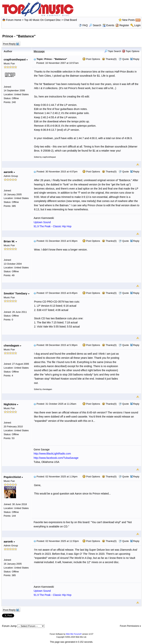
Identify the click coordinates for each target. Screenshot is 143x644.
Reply (136, 59)
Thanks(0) (109, 59)
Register (124, 25)
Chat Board (70, 20)
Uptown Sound (42, 222)
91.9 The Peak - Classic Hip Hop (53, 226)
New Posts (129, 20)
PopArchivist (13, 477)
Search (95, 25)
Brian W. (10, 241)
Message (39, 51)
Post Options (91, 59)
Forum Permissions (131, 626)
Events (108, 25)
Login (137, 25)
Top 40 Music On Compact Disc (43, 20)
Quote (125, 59)
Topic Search (113, 51)
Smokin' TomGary (17, 293)
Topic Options (131, 51)
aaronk (9, 172)
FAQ (85, 25)
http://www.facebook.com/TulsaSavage (56, 458)
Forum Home (14, 20)
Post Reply (11, 44)
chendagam (13, 345)
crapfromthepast (16, 59)
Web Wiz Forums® (74, 634)
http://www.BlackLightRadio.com (52, 454)
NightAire (11, 404)
